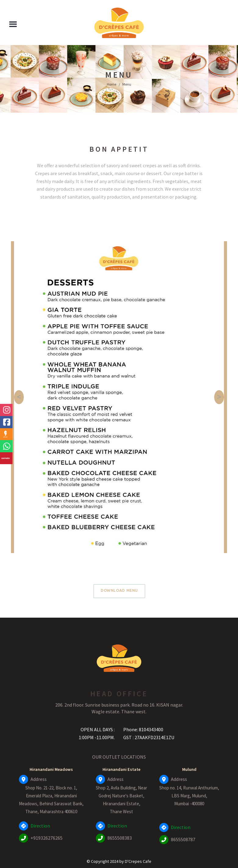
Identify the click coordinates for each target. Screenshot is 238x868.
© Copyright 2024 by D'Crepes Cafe (119, 861)
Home (112, 84)
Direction (40, 826)
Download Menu (119, 590)
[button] (19, 397)
